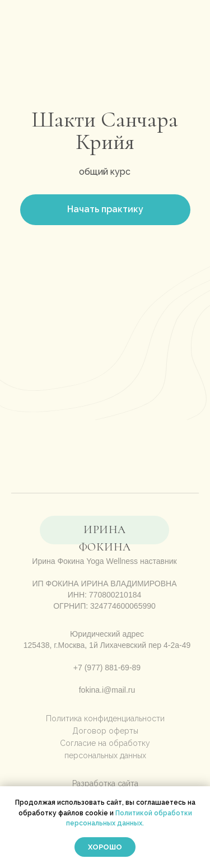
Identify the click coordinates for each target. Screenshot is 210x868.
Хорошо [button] (105, 847)
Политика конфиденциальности (105, 718)
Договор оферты (105, 731)
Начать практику (105, 209)
